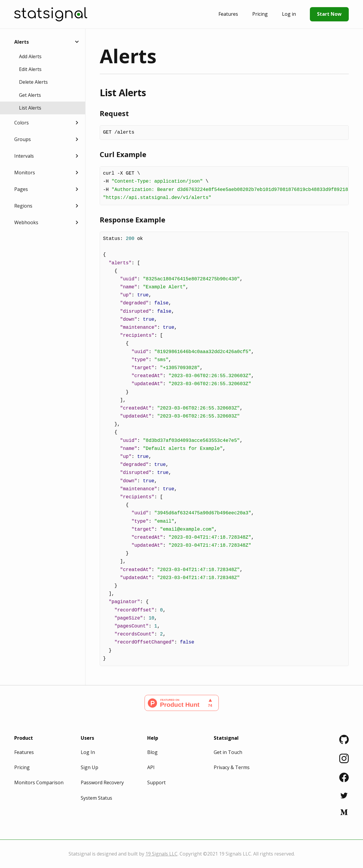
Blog (152, 752)
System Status (96, 798)
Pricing (260, 14)
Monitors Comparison (39, 782)
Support (156, 782)
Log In (88, 752)
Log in (289, 14)
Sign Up (89, 767)
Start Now (329, 14)
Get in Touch (228, 752)
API (151, 767)
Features (228, 14)
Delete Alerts (33, 82)
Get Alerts (30, 95)
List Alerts (30, 108)
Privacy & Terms (232, 767)
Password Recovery (102, 782)
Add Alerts (30, 56)
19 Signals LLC (161, 854)
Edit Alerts (30, 69)
